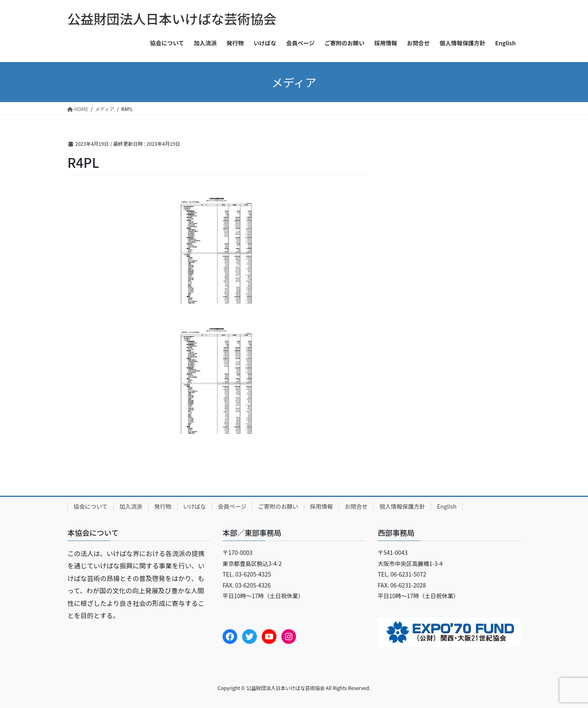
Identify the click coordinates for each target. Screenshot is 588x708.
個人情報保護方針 (402, 506)
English (447, 506)
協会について (91, 506)
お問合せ (356, 506)
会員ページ (232, 506)
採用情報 (321, 506)
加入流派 (131, 506)
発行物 (163, 506)
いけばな (195, 506)
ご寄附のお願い (278, 506)
